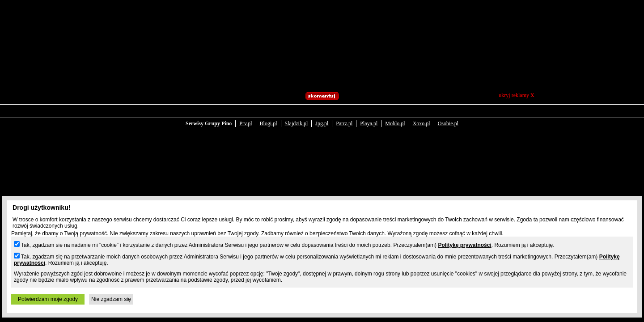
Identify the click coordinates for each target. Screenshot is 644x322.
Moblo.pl (395, 117)
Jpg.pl (322, 117)
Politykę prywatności (464, 245)
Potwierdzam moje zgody (48, 299)
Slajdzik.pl (297, 117)
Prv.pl (246, 117)
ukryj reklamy (516, 95)
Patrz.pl (344, 117)
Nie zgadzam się (111, 299)
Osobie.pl (448, 117)
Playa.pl (369, 117)
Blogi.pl (269, 117)
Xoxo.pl (422, 117)
